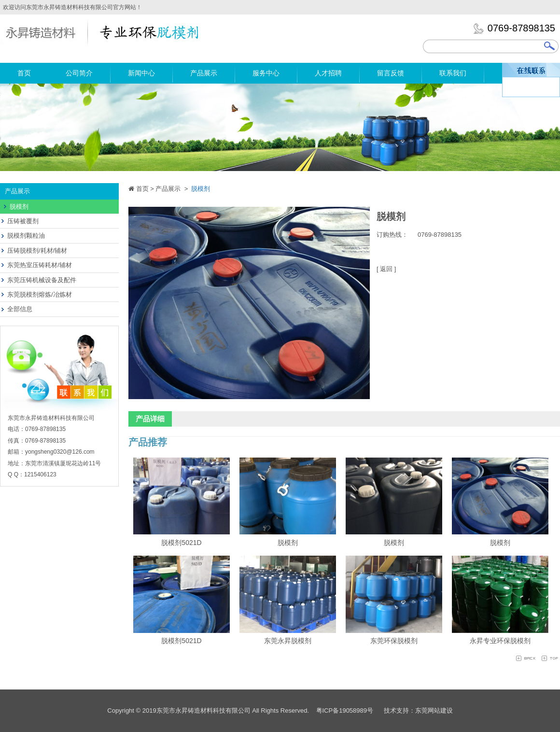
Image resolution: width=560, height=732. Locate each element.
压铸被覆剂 (23, 221)
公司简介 (79, 73)
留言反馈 (391, 73)
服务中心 (266, 73)
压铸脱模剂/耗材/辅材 (37, 251)
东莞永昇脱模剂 (288, 641)
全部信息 (20, 309)
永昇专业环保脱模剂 (500, 641)
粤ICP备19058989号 (345, 710)
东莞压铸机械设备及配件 (42, 280)
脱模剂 (19, 207)
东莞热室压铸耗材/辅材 (40, 265)
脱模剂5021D (181, 543)
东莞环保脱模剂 (394, 641)
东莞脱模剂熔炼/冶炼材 (40, 294)
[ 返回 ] (386, 269)
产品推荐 (148, 442)
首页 (24, 73)
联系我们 (453, 73)
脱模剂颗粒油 (26, 236)
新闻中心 (141, 73)
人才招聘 (328, 73)
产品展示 (204, 73)
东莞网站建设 (434, 710)
